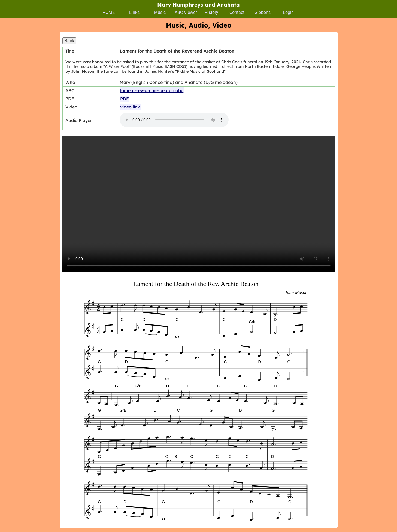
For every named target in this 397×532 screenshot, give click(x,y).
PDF (125, 99)
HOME (109, 12)
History (211, 12)
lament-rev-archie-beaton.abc (152, 90)
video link (130, 107)
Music (160, 12)
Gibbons (263, 12)
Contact (237, 12)
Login (288, 12)
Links (134, 12)
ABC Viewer (186, 12)
